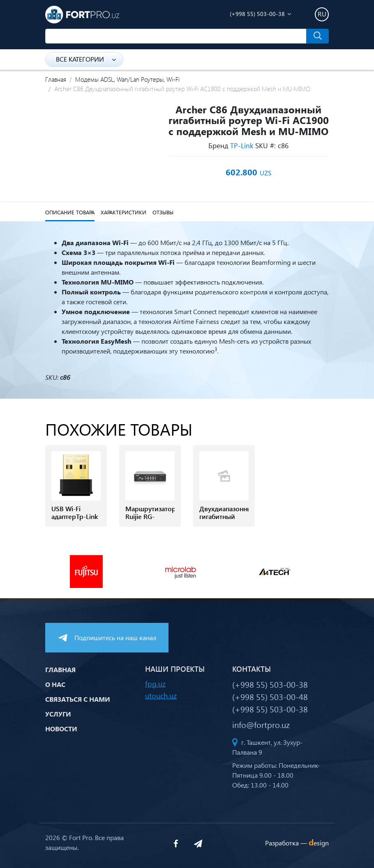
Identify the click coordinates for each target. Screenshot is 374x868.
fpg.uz (155, 683)
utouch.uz (161, 695)
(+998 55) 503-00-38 (257, 14)
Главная (56, 79)
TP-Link (242, 146)
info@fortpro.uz (261, 724)
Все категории (86, 59)
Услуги (58, 714)
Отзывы (163, 212)
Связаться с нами (78, 699)
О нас (55, 684)
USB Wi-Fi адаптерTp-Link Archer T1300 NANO (75, 520)
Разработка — (297, 843)
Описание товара (70, 212)
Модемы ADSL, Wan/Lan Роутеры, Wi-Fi (127, 79)
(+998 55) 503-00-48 (270, 696)
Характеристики (124, 212)
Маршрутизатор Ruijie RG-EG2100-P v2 (150, 517)
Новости (61, 729)
